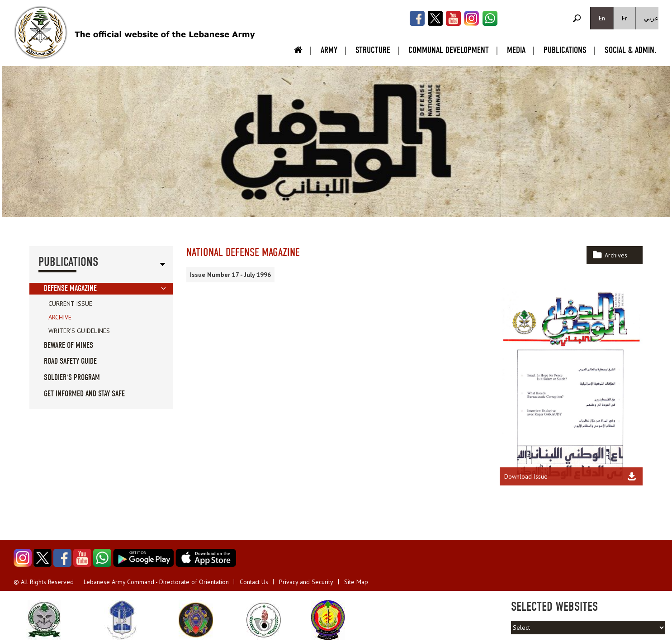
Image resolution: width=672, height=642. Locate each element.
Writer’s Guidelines (79, 331)
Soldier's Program (72, 378)
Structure (373, 50)
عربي (651, 18)
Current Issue (70, 304)
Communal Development (449, 50)
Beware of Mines (69, 345)
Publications (565, 50)
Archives (616, 255)
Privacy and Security (306, 582)
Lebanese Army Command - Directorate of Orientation (156, 582)
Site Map (356, 582)
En (602, 18)
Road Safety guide (70, 361)
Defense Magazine (70, 288)
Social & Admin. (630, 50)
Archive (60, 317)
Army (329, 50)
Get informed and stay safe (84, 394)
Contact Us (254, 582)
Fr (625, 18)
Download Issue (526, 476)
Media (516, 50)
